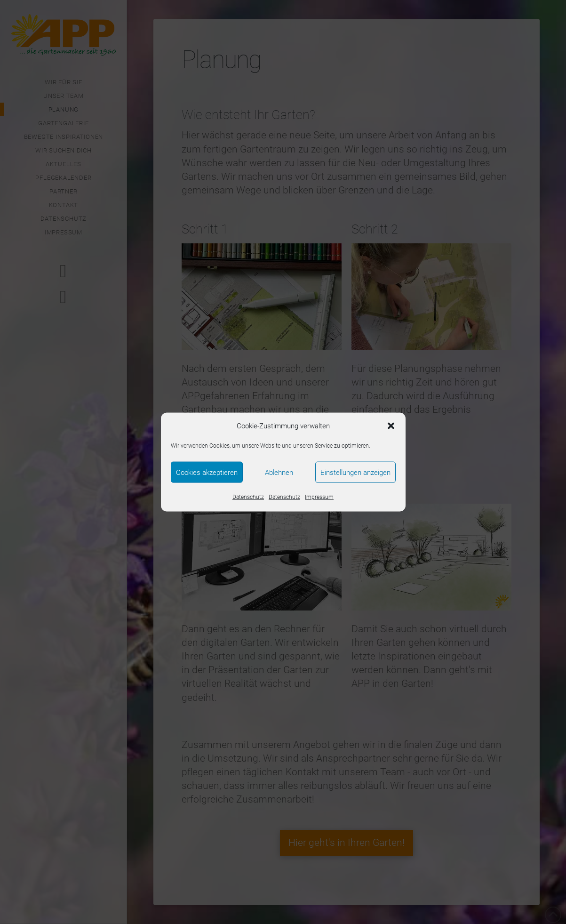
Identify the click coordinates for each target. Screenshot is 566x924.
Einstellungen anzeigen (355, 472)
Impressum (319, 497)
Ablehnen (279, 472)
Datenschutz (248, 497)
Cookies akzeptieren (207, 472)
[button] (391, 426)
